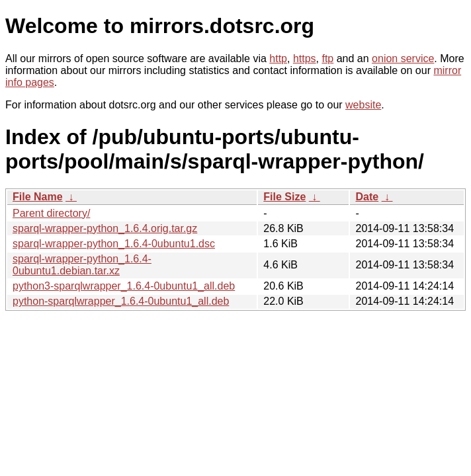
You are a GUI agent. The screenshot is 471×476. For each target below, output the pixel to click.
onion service (403, 59)
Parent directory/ (51, 213)
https (305, 59)
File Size (284, 197)
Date (367, 197)
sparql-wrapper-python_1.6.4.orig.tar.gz (105, 228)
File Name (38, 197)
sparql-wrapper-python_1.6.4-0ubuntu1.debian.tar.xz (82, 265)
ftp (327, 59)
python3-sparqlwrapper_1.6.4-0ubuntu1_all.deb (124, 286)
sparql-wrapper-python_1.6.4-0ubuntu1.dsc (114, 244)
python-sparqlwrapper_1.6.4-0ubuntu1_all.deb (121, 301)
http (278, 59)
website (363, 105)
